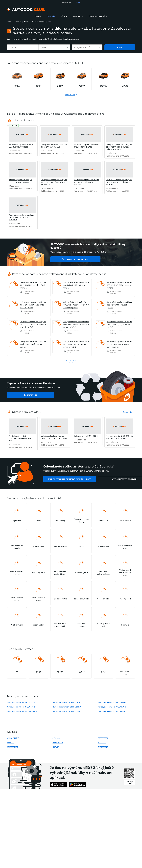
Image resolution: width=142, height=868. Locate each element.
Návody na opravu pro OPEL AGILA (112, 711)
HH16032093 (58, 743)
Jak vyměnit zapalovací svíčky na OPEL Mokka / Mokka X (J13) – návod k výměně (119, 344)
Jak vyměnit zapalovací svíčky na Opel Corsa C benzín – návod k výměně (33, 344)
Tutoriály (18, 22)
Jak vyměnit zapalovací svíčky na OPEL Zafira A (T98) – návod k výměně (119, 324)
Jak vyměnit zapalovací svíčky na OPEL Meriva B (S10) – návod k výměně (119, 285)
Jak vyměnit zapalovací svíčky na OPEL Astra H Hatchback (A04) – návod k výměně (76, 324)
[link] (38, 16)
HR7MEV (56, 747)
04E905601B (103, 747)
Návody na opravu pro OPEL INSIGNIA (22, 711)
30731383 (56, 738)
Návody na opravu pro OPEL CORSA (66, 702)
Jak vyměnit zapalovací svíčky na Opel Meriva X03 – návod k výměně (119, 305)
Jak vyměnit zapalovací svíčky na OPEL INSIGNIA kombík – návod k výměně (33, 285)
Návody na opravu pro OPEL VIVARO (112, 707)
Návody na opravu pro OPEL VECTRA (21, 707)
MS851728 (102, 743)
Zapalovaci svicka (38, 22)
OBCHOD (67, 2)
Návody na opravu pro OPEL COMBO (67, 711)
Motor (26, 22)
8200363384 (103, 738)
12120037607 (13, 747)
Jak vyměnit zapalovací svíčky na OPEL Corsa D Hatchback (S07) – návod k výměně (33, 324)
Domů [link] (9, 22)
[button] (78, 16)
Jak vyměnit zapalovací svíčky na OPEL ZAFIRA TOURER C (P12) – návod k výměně (33, 305)
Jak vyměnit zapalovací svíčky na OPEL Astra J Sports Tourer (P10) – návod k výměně (76, 305)
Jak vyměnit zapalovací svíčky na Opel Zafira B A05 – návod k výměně (76, 285)
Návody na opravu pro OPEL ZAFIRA (112, 702)
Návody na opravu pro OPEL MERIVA (67, 707)
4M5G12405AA (13, 738)
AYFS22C (11, 743)
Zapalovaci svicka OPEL (68, 259)
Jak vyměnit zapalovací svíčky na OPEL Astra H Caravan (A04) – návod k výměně (76, 344)
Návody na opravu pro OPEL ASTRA (21, 702)
